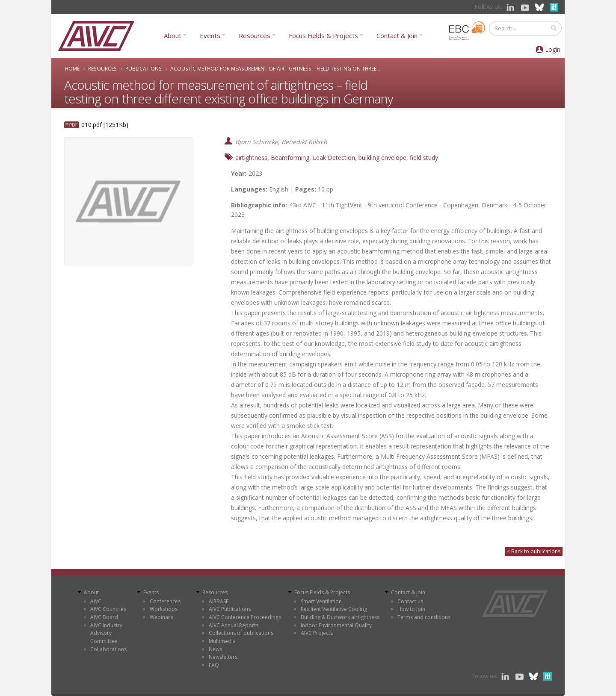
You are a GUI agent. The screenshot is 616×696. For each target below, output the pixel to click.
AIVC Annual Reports (234, 625)
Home (72, 68)
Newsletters (223, 657)
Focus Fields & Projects (323, 35)
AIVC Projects (317, 633)
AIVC (96, 601)
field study (424, 158)
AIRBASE (219, 601)
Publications (144, 68)
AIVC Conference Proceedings (245, 617)
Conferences (165, 601)
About (173, 35)
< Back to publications (534, 551)
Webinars (161, 617)
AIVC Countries (108, 609)
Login (553, 49)
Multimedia (222, 641)
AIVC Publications (230, 609)
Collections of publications (241, 633)
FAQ (214, 665)
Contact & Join (397, 35)
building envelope (382, 158)
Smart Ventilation (321, 601)
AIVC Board (104, 617)
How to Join (411, 609)
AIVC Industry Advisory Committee (106, 633)
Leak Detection (334, 158)
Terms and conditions (424, 617)
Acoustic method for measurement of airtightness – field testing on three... (275, 68)
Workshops (164, 609)
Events (210, 35)
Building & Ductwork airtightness (340, 617)
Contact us (410, 601)
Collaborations (108, 649)
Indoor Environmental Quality (336, 625)
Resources (255, 35)
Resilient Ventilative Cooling (334, 609)
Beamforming (290, 158)
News (215, 649)
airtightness (251, 158)
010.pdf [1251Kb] (105, 125)
